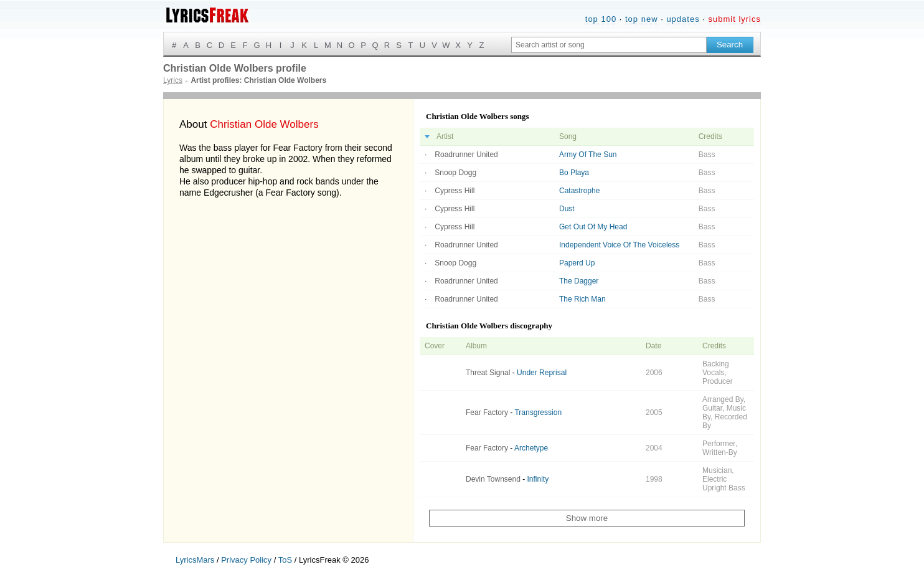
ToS (285, 560)
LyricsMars (195, 560)
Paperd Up (577, 263)
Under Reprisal (542, 373)
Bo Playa (574, 173)
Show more (587, 518)
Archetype (531, 448)
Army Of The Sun (588, 155)
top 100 (601, 19)
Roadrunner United (466, 155)
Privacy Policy (246, 560)
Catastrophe (579, 191)
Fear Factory (487, 412)
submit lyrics (734, 19)
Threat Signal (488, 373)
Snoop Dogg (455, 173)
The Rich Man (582, 299)
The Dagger (579, 281)
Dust (567, 209)
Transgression (538, 412)
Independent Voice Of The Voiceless (619, 245)
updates (683, 19)
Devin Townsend (493, 479)
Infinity (538, 479)
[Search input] (609, 45)
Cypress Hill (455, 191)
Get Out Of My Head (593, 227)
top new (642, 19)
